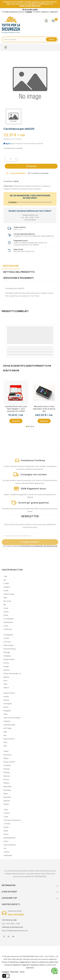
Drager (6, 666)
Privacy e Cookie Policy (10, 962)
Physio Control (9, 762)
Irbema (6, 700)
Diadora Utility (9, 659)
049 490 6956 (16, 914)
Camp (6, 608)
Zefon (6, 841)
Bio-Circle (7, 601)
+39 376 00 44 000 (9, 920)
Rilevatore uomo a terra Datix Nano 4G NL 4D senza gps (44, 409)
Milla (5, 732)
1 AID (5, 576)
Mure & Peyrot (9, 739)
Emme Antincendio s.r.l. (12, 673)
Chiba (6, 615)
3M (5, 580)
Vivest (6, 834)
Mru (5, 735)
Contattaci (12, 202)
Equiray (6, 677)
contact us (38, 2)
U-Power (7, 824)
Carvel (6, 612)
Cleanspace (8, 622)
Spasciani (7, 797)
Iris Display (8, 704)
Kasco (6, 707)
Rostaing (7, 790)
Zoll (5, 848)
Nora (5, 742)
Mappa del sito (25, 962)
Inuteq (6, 696)
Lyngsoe (7, 721)
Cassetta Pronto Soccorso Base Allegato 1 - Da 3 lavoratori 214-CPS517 (16, 409)
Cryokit (6, 638)
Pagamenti (54, 12)
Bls (5, 605)
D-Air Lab (7, 642)
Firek (5, 684)
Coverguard (8, 635)
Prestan (7, 769)
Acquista (31, 166)
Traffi (6, 810)
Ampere (7, 587)
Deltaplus (7, 656)
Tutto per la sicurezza (12, 820)
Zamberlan (8, 855)
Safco (6, 794)
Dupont (6, 670)
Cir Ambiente (9, 619)
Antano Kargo (9, 594)
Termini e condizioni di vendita (43, 962)
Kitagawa (7, 711)
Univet (6, 827)
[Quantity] (11, 159)
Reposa (7, 776)
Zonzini (6, 852)
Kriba (5, 714)
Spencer (7, 801)
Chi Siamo (37, 12)
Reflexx (6, 783)
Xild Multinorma (9, 838)
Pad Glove (7, 755)
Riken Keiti (7, 787)
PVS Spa (7, 772)
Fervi (5, 681)
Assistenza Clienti (38, 965)
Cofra (6, 626)
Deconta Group (10, 649)
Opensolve (30, 968)
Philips (6, 758)
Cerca (51, 39)
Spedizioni (45, 12)
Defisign (7, 652)
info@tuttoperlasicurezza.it (14, 12)
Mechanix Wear (9, 725)
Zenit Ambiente (10, 845)
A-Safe (6, 583)
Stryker (6, 804)
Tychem (7, 813)
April (5, 598)
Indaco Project (9, 693)
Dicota (6, 663)
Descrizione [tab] (11, 266)
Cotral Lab (8, 629)
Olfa (5, 746)
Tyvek (6, 817)
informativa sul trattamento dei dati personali (40, 546)
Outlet (6, 751)
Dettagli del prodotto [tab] (19, 272)
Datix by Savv (9, 645)
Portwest (7, 765)
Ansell (6, 590)
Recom (6, 779)
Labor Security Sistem (12, 718)
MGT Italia (7, 728)
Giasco (6, 688)
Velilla (6, 831)
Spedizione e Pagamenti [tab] (18, 278)
